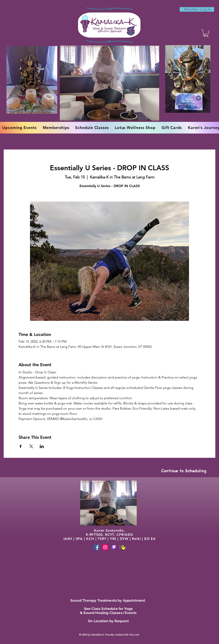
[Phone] (114, 547)
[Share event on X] (31, 446)
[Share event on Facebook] (21, 446)
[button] (206, 33)
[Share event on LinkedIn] (42, 446)
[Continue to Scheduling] (184, 471)
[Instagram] (105, 547)
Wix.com (135, 635)
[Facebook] (97, 547)
